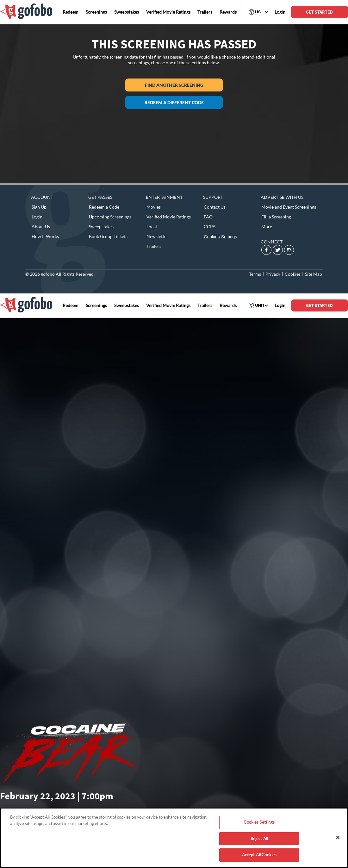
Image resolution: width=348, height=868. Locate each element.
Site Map (314, 274)
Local (152, 226)
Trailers (154, 246)
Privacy (273, 274)
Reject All (259, 839)
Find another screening (174, 85)
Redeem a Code (104, 207)
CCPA (210, 226)
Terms (255, 274)
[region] (174, 838)
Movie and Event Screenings (289, 207)
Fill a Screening (276, 217)
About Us (41, 226)
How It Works (45, 236)
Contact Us (215, 207)
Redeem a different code (174, 102)
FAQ (208, 217)
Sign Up (39, 207)
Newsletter (157, 236)
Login (37, 217)
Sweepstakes (101, 226)
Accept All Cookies (259, 855)
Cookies (293, 274)
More (267, 226)
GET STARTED (319, 12)
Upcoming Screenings (110, 217)
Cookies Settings (220, 237)
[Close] (338, 838)
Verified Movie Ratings (169, 217)
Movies (154, 207)
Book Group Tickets (108, 236)
